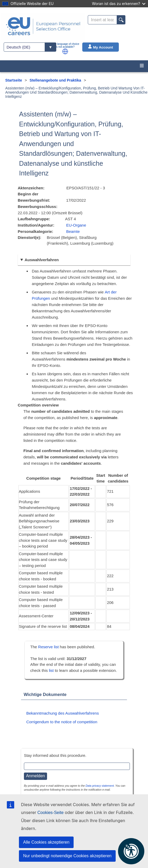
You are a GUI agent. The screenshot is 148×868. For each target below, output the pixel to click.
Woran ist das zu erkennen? (119, 4)
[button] (65, 51)
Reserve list (49, 647)
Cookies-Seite (50, 813)
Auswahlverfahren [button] (42, 260)
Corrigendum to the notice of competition (62, 722)
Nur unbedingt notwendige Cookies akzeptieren (67, 856)
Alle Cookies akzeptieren (46, 842)
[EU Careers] (43, 26)
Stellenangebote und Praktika (55, 80)
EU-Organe (76, 225)
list (51, 670)
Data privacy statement (100, 786)
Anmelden (35, 776)
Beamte (73, 231)
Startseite (14, 80)
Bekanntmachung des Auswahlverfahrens (63, 713)
